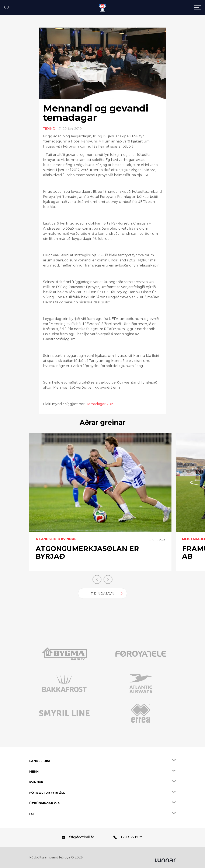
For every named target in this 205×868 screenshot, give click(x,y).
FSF (32, 814)
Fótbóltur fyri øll (47, 793)
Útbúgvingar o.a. (45, 803)
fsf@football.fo (82, 837)
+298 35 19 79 (132, 837)
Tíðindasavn (103, 594)
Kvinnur (36, 782)
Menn (34, 772)
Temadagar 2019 (100, 404)
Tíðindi (50, 129)
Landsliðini (40, 761)
